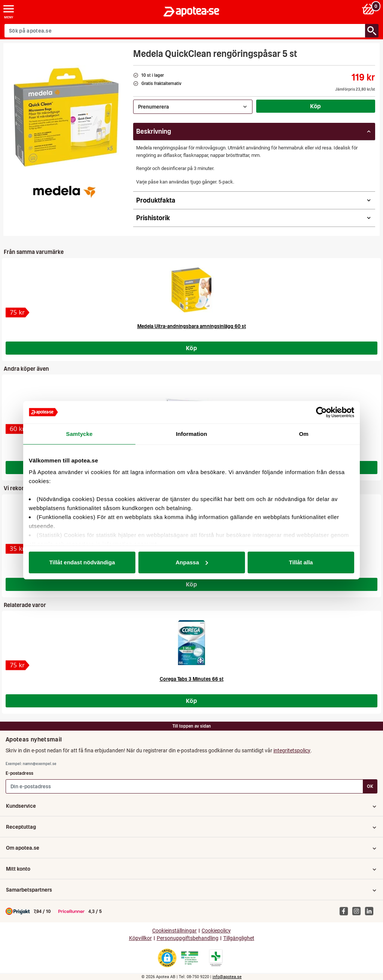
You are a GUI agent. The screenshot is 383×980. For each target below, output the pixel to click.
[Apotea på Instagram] (358, 911)
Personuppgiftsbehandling (188, 938)
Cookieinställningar (174, 931)
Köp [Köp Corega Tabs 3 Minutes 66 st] (191, 701)
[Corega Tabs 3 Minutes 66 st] (18, 665)
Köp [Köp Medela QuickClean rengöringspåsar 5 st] (316, 106)
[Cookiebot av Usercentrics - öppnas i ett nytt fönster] (321, 412)
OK (370, 786)
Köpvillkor (140, 938)
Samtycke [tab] (79, 434)
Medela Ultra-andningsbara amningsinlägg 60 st (192, 326)
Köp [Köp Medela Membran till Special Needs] (191, 584)
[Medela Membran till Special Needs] (18, 549)
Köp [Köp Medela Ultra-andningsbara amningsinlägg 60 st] (191, 348)
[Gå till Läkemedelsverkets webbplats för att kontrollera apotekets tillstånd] (190, 958)
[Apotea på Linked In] (371, 911)
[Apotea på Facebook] (346, 911)
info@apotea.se (227, 977)
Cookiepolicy (216, 931)
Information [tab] (191, 434)
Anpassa (192, 562)
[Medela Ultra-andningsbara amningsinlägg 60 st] (18, 312)
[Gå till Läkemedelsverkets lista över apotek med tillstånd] (216, 958)
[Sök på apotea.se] (185, 31)
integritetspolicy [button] (292, 750)
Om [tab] (304, 434)
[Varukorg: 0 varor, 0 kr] (369, 9)
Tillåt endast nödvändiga (82, 562)
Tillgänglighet (239, 938)
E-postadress (19, 773)
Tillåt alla (301, 562)
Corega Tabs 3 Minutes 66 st (192, 679)
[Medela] (64, 191)
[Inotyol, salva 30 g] (18, 429)
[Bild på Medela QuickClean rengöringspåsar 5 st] (66, 118)
